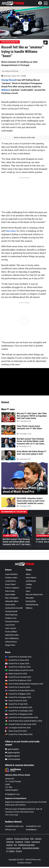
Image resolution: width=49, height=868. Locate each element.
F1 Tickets (10, 851)
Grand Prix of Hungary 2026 (18, 697)
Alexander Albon (12, 601)
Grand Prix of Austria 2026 (18, 687)
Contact (38, 839)
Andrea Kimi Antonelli (14, 608)
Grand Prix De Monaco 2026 (18, 680)
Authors (10, 839)
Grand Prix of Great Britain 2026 (20, 691)
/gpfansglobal (12, 749)
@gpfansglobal (12, 753)
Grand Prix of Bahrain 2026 (18, 667)
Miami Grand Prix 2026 (16, 674)
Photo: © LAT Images (9, 37)
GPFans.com (10, 830)
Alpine (28, 574)
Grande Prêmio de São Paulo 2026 (21, 724)
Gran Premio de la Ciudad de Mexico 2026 (24, 721)
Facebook (19, 842)
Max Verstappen (12, 598)
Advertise (10, 842)
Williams (6, 90)
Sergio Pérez (10, 645)
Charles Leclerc (11, 578)
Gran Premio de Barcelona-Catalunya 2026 (24, 684)
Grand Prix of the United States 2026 (22, 717)
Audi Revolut (31, 581)
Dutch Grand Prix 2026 (16, 701)
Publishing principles (26, 845)
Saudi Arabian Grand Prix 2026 (19, 670)
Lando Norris (10, 581)
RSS (32, 839)
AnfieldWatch (31, 830)
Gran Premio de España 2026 (19, 707)
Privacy (19, 851)
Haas (28, 591)
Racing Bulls (31, 601)
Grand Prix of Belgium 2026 (18, 694)
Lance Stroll (10, 625)
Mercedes (11, 231)
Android (9, 845)
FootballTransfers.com (14, 826)
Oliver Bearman (11, 615)
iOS (15, 845)
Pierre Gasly (10, 591)
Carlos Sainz (10, 605)
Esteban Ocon (11, 618)
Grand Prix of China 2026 (17, 660)
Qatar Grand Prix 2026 (16, 731)
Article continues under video (24, 137)
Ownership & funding (31, 848)
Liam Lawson (11, 628)
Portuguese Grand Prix (10, 42)
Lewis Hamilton (11, 574)
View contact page (12, 815)
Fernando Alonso (12, 621)
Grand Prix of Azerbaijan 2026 (19, 711)
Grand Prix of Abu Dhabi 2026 (19, 734)
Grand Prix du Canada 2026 (18, 677)
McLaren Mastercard (34, 594)
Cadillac (29, 584)
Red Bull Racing (32, 605)
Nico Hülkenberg (12, 638)
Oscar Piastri (10, 584)
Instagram (36, 842)
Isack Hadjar (10, 594)
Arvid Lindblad (11, 632)
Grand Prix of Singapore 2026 (19, 714)
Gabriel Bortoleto (12, 635)
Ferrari (28, 588)
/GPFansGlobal (13, 759)
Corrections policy (14, 848)
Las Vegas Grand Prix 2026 (18, 728)
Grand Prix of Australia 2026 (18, 657)
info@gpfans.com (12, 794)
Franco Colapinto (12, 588)
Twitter (27, 842)
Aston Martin (31, 578)
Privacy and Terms (22, 839)
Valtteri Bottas (11, 642)
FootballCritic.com (33, 826)
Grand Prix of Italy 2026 (16, 704)
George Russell (9, 80)
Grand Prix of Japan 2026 (17, 664)
